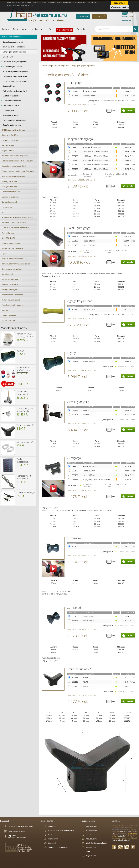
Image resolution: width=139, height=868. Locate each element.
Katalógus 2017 (92, 839)
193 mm (86, 410)
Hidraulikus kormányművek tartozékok (16, 264)
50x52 (85, 678)
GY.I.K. (89, 835)
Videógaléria (91, 847)
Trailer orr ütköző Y (25, 425)
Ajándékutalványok (9, 321)
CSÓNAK (124, 832)
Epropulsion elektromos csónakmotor (15, 228)
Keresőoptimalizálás (25, 849)
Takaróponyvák (8, 111)
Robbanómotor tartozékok (11, 269)
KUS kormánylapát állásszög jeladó (25, 410)
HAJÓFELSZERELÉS (121, 830)
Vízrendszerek (7, 207)
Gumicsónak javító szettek (13, 67)
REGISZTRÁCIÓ (83, 17)
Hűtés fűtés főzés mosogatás (12, 295)
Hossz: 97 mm (89, 621)
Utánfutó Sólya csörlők (11, 96)
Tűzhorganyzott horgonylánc (24, 477)
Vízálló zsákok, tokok (11, 115)
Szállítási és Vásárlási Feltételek (61, 830)
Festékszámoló (20, 29)
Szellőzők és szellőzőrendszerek (14, 176)
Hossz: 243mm (89, 241)
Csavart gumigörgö (79, 402)
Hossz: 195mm (89, 237)
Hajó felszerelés (127, 827)
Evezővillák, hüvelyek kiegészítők (15, 62)
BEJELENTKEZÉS (99, 17)
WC (3, 212)
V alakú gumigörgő (79, 228)
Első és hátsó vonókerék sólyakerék (16, 81)
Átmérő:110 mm (89, 91)
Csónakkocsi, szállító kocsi (13, 42)
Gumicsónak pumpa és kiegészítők (16, 72)
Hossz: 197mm (89, 475)
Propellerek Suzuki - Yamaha (12, 305)
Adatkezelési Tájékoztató (58, 847)
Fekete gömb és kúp (9, 182)
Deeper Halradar (8, 233)
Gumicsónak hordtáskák (12, 101)
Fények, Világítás (8, 151)
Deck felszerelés (8, 145)
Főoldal (6, 29)
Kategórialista (91, 830)
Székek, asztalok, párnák (11, 300)
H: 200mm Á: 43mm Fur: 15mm (95, 169)
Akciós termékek (64, 30)
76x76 (85, 682)
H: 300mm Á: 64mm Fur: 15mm (95, 160)
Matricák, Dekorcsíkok (10, 285)
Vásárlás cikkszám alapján (97, 843)
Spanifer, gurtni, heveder (12, 125)
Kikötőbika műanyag (26, 493)
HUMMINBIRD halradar (122, 825)
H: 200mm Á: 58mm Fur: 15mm (95, 156)
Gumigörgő (74, 458)
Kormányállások (9, 86)
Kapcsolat (81, 29)
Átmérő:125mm (89, 96)
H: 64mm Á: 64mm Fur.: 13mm (95, 147)
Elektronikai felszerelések (11, 197)
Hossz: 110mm (89, 467)
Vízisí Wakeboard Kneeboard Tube (14, 259)
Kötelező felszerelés (9, 315)
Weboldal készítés (24, 847)
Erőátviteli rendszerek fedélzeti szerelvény (17, 161)
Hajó (132, 830)
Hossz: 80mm (88, 616)
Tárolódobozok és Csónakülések (15, 76)
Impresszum (53, 839)
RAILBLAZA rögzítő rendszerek (13, 130)
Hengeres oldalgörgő (80, 139)
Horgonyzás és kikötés (10, 135)
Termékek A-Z (91, 826)
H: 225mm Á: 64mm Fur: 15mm (95, 165)
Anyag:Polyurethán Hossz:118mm (97, 479)
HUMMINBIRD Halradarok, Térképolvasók (17, 218)
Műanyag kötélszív (25, 442)
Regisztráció (91, 856)
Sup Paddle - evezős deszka (12, 248)
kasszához (126, 20)
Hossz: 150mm (89, 471)
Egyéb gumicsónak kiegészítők (14, 120)
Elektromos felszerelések (11, 192)
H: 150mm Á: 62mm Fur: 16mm (95, 152)
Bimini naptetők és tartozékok (14, 47)
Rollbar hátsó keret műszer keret (15, 91)
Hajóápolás (121, 836)
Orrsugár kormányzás (10, 290)
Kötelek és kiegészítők (10, 140)
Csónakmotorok (7, 274)
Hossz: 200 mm (89, 310)
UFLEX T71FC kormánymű (22, 393)
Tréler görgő (75, 83)
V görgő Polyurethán (80, 301)
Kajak (4, 254)
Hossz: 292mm (89, 245)
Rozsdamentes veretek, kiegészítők (15, 156)
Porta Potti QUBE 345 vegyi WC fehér (26, 335)
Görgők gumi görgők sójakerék (14, 52)
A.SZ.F (51, 835)
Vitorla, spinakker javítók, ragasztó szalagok (18, 171)
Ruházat (5, 310)
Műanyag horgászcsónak (11, 243)
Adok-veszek (38, 29)
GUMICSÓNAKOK (8, 238)
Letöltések (52, 843)
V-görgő (20, 350)
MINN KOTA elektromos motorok (14, 223)
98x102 (86, 686)
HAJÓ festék (132, 838)
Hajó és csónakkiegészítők (11, 37)
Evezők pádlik (8, 57)
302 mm (86, 415)
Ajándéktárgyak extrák (10, 279)
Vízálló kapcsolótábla (23, 460)
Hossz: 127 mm (89, 361)
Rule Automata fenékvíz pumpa (24, 369)
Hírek (50, 29)
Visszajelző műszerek (10, 187)
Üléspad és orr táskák (11, 106)
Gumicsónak (123, 834)
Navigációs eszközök (9, 202)
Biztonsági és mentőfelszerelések (14, 166)
